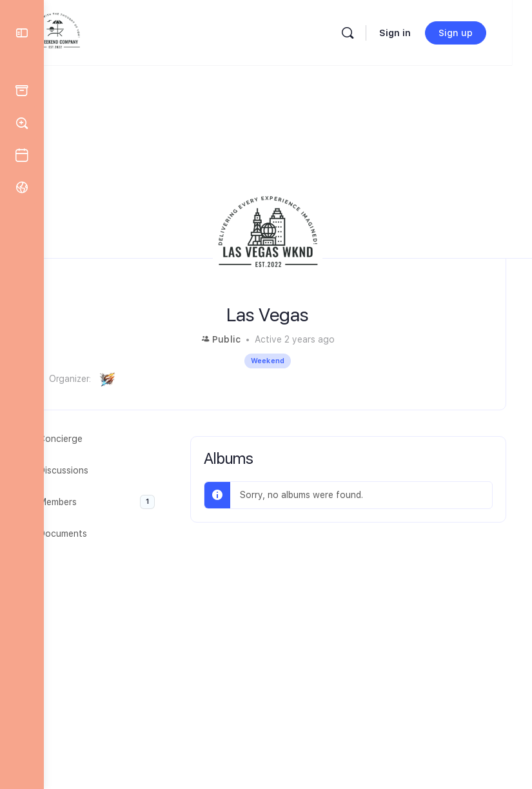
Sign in (415, 33)
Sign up (476, 33)
